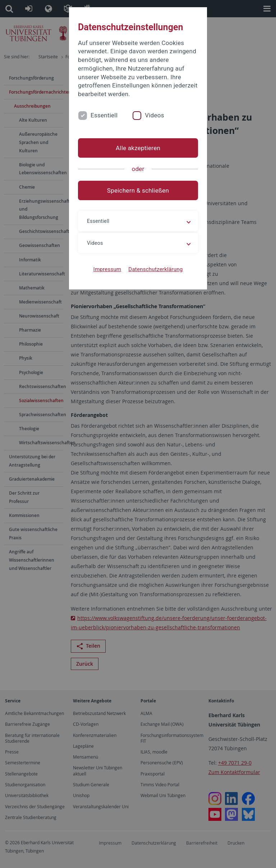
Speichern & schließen (138, 190)
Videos (155, 115)
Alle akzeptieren (138, 148)
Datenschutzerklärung (155, 269)
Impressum (107, 269)
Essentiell (104, 115)
